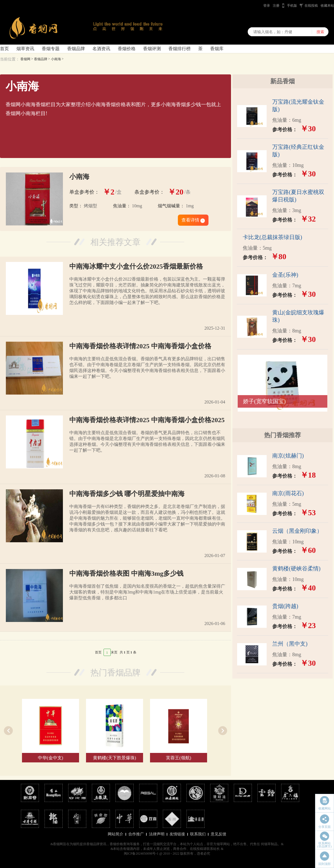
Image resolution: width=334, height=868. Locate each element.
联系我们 (198, 834)
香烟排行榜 (180, 49)
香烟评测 (152, 49)
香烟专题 (51, 49)
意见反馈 (218, 834)
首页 (4, 49)
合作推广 (136, 834)
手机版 (292, 6)
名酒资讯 (101, 49)
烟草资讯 (25, 49)
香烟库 (217, 49)
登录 (267, 6)
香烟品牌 (76, 49)
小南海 (56, 59)
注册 (276, 6)
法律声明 (157, 834)
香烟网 (25, 59)
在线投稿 (311, 6)
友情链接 (177, 834)
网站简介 (116, 834)
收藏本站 (327, 6)
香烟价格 (127, 49)
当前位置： (10, 59)
